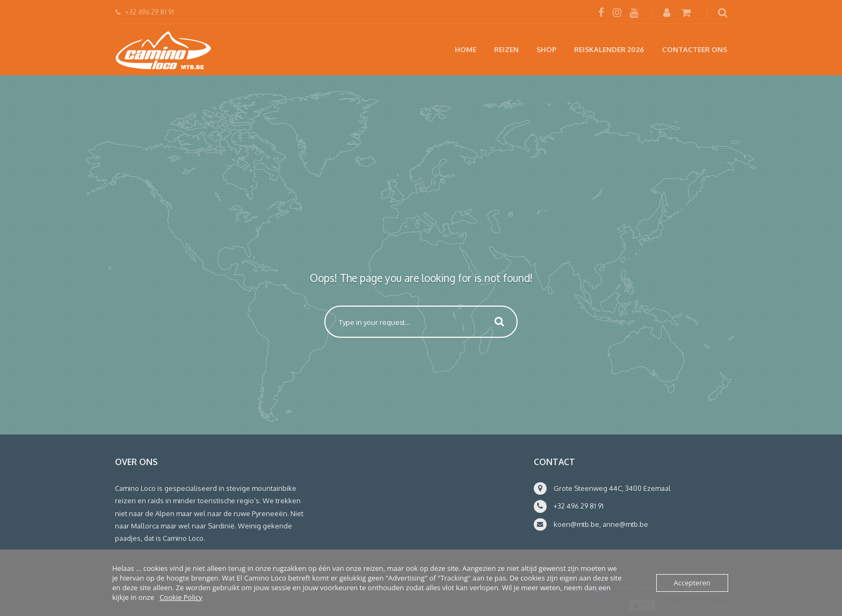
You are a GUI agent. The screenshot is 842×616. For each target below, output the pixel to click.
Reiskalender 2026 (609, 49)
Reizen (506, 49)
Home (466, 49)
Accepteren (692, 583)
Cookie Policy (181, 597)
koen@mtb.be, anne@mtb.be (601, 524)
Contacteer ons (695, 49)
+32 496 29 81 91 (579, 506)
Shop (546, 49)
